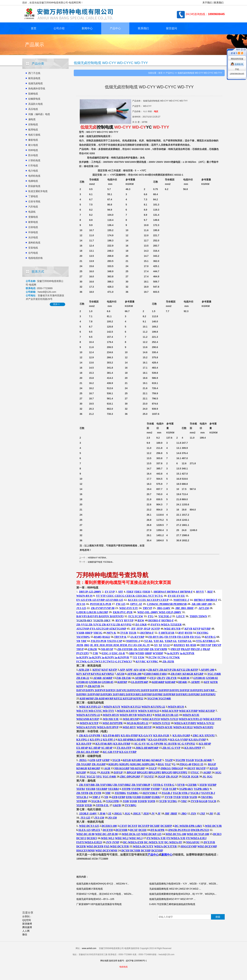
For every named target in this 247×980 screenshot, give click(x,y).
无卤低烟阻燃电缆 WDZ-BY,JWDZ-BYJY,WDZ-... (175, 889)
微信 (25, 934)
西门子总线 (34, 73)
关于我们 (207, 3)
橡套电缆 (33, 140)
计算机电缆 (34, 160)
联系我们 (219, 3)
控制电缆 (33, 124)
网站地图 (104, 961)
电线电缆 (123, 967)
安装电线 (33, 248)
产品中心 (115, 28)
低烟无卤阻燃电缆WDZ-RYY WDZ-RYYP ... (172, 899)
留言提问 (172, 28)
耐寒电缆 (33, 222)
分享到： (27, 916)
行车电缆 (33, 166)
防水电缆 (33, 155)
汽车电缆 (33, 207)
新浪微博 (27, 924)
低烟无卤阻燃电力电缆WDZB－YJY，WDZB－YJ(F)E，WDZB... (184, 884)
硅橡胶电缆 (34, 99)
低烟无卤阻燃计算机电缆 (90, 889)
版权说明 (113, 961)
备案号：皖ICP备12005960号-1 (132, 961)
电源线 (32, 212)
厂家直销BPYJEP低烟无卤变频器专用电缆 (99, 904)
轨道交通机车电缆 (38, 191)
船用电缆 (33, 130)
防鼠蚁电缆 (34, 186)
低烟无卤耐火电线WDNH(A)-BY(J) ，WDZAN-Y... (103, 884)
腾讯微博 (27, 927)
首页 (34, 28)
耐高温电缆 (34, 78)
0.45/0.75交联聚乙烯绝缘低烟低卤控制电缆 (172, 904)
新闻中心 (87, 28)
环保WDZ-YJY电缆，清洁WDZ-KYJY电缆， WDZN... (105, 894)
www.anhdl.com (89, 948)
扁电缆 (32, 119)
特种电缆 (33, 150)
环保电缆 (33, 232)
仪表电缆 (33, 227)
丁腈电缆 (33, 196)
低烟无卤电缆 (36, 83)
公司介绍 (59, 28)
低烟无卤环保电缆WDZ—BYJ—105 (95, 899)
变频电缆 (33, 217)
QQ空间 (27, 920)
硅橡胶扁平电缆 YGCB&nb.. (101, 562)
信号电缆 (33, 253)
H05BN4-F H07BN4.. (97, 558)
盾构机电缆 (34, 243)
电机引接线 (34, 135)
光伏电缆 (33, 237)
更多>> (56, 304)
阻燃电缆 (33, 94)
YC (149, 127)
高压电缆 (33, 109)
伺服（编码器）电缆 (39, 114)
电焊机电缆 (34, 176)
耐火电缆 (33, 145)
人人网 (26, 931)
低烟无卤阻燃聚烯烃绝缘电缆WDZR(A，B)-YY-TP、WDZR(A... (183, 894)
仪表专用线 (34, 201)
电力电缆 (33, 171)
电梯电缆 (33, 181)
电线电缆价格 (36, 258)
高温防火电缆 (36, 104)
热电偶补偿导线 (37, 88)
